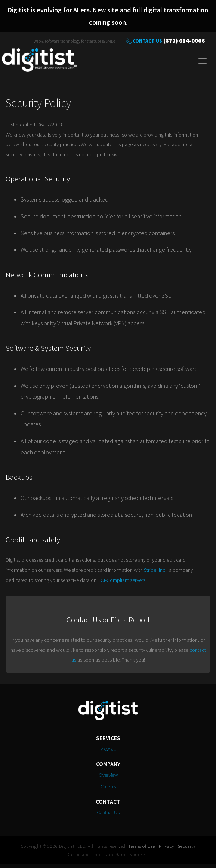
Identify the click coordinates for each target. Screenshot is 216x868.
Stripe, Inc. (155, 570)
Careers (108, 786)
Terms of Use (142, 846)
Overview (108, 775)
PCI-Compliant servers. (122, 580)
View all (108, 749)
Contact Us (147, 41)
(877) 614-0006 (184, 40)
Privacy (166, 846)
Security (187, 846)
